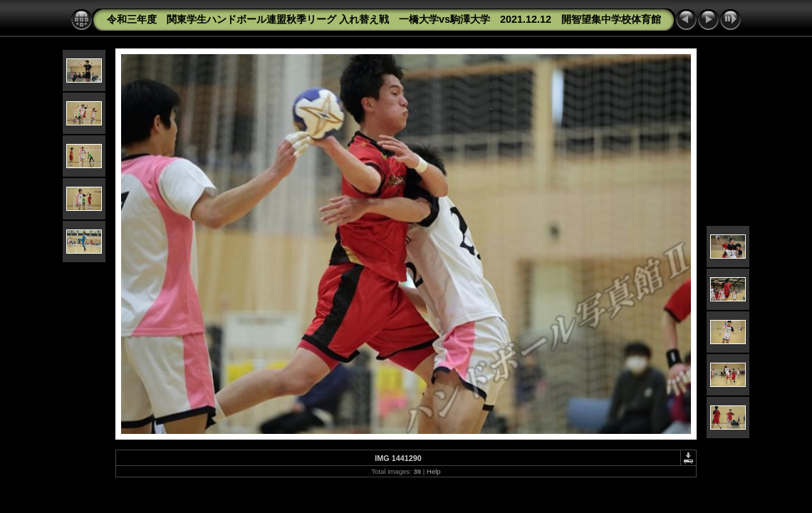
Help (434, 471)
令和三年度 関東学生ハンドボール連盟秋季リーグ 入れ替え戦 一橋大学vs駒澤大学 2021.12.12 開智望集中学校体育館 (384, 19)
